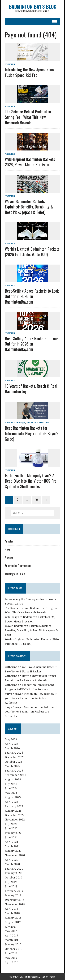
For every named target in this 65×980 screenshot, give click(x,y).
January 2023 (13, 811)
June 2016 (11, 953)
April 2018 (12, 909)
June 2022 (11, 828)
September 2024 (15, 775)
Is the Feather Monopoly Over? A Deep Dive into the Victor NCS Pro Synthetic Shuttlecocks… (31, 481)
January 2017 (13, 944)
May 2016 (11, 958)
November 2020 (15, 855)
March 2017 (12, 940)
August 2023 (13, 797)
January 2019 (13, 895)
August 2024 (13, 779)
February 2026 (14, 753)
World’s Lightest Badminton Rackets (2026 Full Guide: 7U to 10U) (32, 251)
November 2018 (15, 904)
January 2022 (13, 833)
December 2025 (15, 757)
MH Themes (51, 977)
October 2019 (14, 877)
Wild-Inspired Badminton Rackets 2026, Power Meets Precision (30, 162)
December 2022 (15, 815)
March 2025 (12, 766)
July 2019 (11, 882)
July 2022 (11, 824)
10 (36, 500)
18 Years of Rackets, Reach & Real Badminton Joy (31, 388)
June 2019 (11, 886)
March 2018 (12, 913)
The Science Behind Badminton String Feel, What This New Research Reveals (28, 117)
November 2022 (15, 819)
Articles (10, 64)
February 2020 (14, 869)
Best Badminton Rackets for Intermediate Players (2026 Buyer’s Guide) (32, 433)
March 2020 (12, 864)
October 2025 (14, 762)
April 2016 (12, 962)
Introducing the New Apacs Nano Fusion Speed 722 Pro (29, 72)
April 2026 (12, 744)
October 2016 (14, 949)
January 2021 (13, 851)
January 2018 (13, 917)
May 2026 (11, 739)
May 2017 (11, 931)
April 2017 (12, 935)
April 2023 (12, 802)
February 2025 (14, 770)
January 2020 (13, 873)
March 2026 (12, 748)
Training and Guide (38, 423)
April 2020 (12, 860)
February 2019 (14, 891)
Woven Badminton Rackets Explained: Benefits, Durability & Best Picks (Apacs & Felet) (29, 207)
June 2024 (11, 788)
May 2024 (11, 793)
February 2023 (14, 806)
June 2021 (11, 837)
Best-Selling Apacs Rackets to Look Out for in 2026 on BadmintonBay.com (32, 296)
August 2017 (13, 922)
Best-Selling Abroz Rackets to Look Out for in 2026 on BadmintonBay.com (32, 344)
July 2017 (11, 927)
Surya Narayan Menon (19, 694)
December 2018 (15, 900)
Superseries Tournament (18, 566)
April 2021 (12, 842)
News (8, 549)
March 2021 (12, 846)
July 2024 (11, 784)
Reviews (20, 423)
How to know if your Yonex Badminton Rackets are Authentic (31, 698)
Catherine (11, 667)
